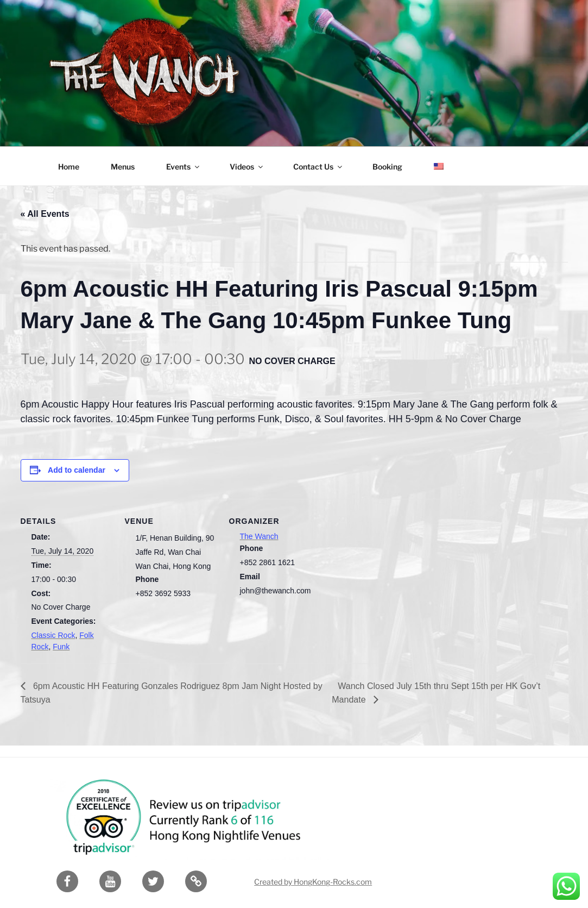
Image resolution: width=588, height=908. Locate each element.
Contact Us (318, 167)
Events (184, 167)
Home (69, 167)
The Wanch (259, 536)
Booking (387, 167)
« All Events (45, 214)
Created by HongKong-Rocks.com (313, 882)
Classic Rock (53, 635)
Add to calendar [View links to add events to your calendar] (77, 470)
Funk (61, 647)
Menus (123, 167)
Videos (247, 167)
